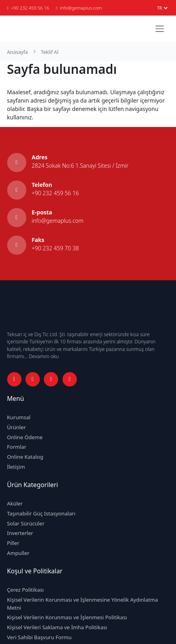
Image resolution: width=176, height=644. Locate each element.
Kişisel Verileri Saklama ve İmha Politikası (57, 627)
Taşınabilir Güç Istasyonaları (41, 513)
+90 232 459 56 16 (28, 8)
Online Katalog (25, 457)
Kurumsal (19, 417)
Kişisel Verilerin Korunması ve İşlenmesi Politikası (67, 617)
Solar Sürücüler (26, 523)
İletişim (16, 467)
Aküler (15, 503)
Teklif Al (49, 52)
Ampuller (18, 553)
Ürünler (17, 427)
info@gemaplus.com (79, 8)
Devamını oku (44, 356)
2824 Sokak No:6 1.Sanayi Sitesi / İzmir (80, 165)
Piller (13, 543)
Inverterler (20, 533)
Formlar (17, 447)
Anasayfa (18, 52)
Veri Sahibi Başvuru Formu (39, 637)
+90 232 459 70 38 (55, 248)
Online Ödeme (25, 437)
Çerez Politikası (25, 590)
